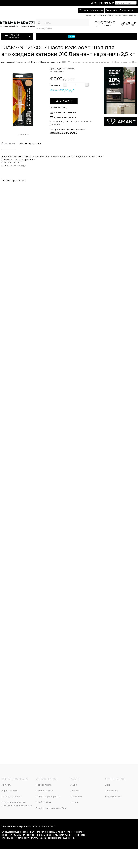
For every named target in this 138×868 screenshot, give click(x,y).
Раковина (48, 28)
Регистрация (107, 3)
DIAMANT (70, 69)
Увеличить (24, 134)
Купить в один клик (58, 107)
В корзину (66, 101)
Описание (8, 144)
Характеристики (30, 144)
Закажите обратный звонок (63, 132)
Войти (94, 3)
